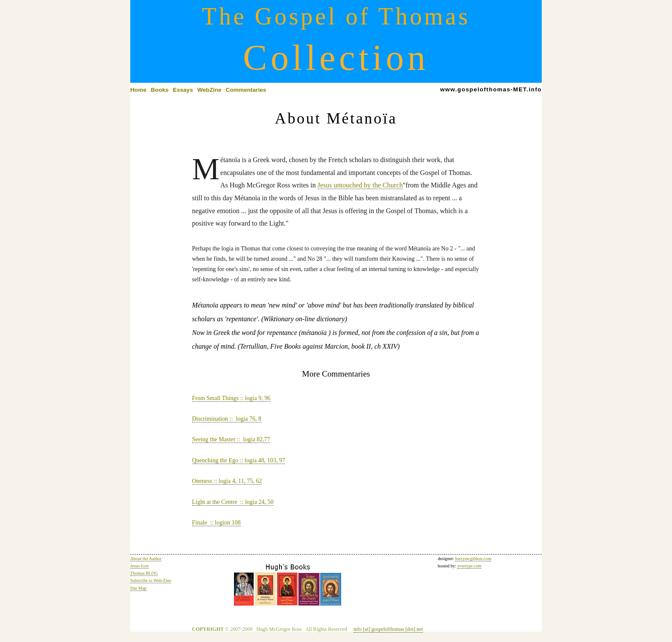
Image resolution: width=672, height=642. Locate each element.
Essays (183, 90)
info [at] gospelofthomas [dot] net (388, 629)
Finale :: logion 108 (216, 523)
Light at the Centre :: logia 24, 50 (233, 502)
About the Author (146, 559)
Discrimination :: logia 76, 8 (227, 419)
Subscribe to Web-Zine (151, 580)
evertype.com (469, 566)
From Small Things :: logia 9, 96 (231, 398)
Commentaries (246, 90)
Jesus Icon (139, 566)
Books (160, 90)
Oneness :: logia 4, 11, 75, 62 (227, 481)
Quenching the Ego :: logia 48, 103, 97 (238, 460)
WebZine (209, 90)
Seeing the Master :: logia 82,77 (231, 439)
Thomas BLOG (144, 573)
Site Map (138, 588)
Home (138, 90)
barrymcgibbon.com (473, 559)
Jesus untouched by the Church (360, 185)
